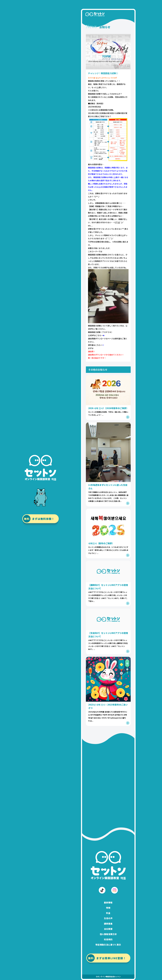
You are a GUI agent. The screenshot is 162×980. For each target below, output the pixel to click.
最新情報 (108, 903)
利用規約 (108, 939)
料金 (108, 913)
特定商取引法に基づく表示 (108, 945)
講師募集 (108, 924)
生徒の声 (108, 918)
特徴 (108, 908)
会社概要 (108, 929)
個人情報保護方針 (108, 934)
